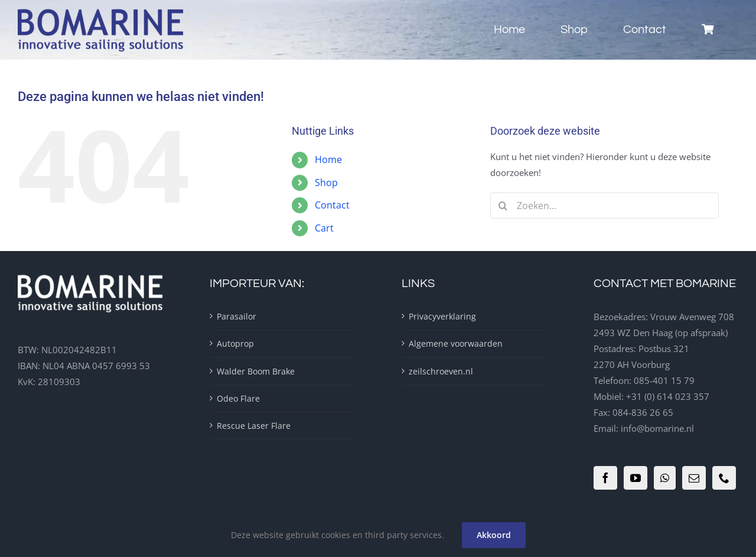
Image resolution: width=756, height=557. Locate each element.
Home (328, 159)
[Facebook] (605, 478)
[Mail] (694, 478)
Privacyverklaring (442, 316)
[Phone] (724, 478)
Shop (326, 183)
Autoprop (235, 343)
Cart (324, 228)
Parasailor (237, 316)
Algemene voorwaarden (456, 343)
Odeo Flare (238, 398)
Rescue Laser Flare (254, 426)
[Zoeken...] (605, 206)
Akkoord (494, 535)
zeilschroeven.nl (441, 371)
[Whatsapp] (665, 478)
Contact (332, 205)
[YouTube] (636, 478)
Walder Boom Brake (256, 371)
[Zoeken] (503, 206)
